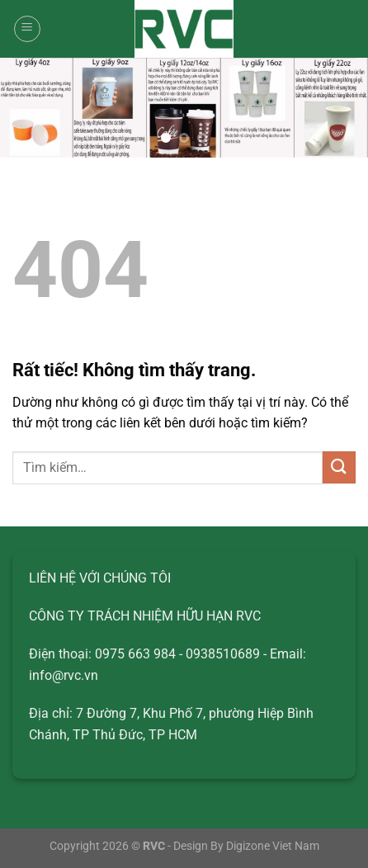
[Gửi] (339, 467)
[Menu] (27, 29)
